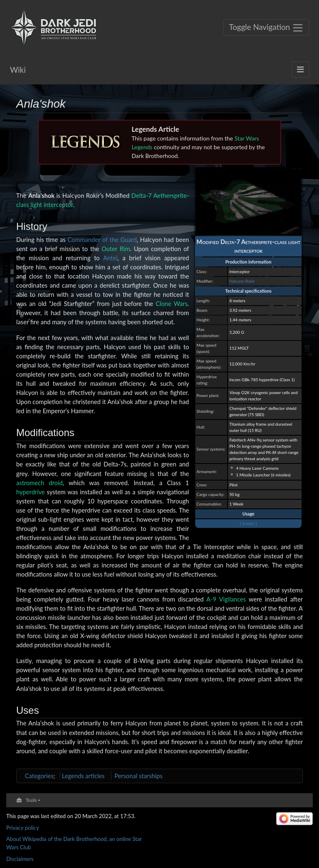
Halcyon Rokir (242, 281)
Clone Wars (172, 303)
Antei (110, 258)
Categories (39, 776)
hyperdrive (31, 492)
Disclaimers (20, 859)
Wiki (18, 70)
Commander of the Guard (102, 239)
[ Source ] (248, 523)
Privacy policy (23, 828)
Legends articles (83, 776)
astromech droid (39, 483)
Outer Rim (115, 249)
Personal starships (139, 776)
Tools (31, 800)
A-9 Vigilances (226, 599)
